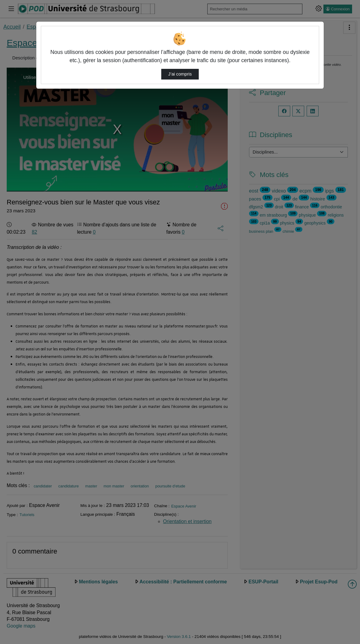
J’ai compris (180, 74)
